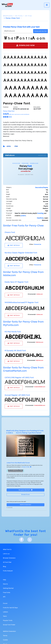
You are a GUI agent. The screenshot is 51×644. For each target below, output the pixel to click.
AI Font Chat (7, 562)
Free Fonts (7, 593)
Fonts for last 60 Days (10, 608)
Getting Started (8, 588)
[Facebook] (21, 540)
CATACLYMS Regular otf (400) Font (19, 378)
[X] (30, 540)
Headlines (40, 218)
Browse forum (26, 495)
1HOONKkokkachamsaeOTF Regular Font (22, 303)
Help (5, 580)
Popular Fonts (8, 621)
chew (16, 146)
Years (5, 616)
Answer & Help (27, 467)
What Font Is (7, 550)
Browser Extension (9, 558)
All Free (28, 16)
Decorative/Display (42, 188)
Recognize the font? (26, 490)
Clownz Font (10, 232)
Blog (4, 567)
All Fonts (19, 16)
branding (40, 213)
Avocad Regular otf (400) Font (17, 395)
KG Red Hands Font (13, 332)
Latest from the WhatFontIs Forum (18, 463)
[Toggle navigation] (47, 5)
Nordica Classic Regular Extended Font (21, 253)
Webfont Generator (26, 505)
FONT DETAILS (14, 245)
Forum (5, 603)
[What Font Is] (7, 5)
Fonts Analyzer (8, 571)
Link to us (6, 554)
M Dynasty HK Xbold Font (15, 351)
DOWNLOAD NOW (25, 45)
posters (23, 216)
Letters (5, 612)
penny (9, 146)
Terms (5, 636)
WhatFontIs (8, 16)
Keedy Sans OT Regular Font (16, 282)
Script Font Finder (9, 625)
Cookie (5, 640)
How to (5, 584)
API (4, 597)
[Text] (18, 31)
